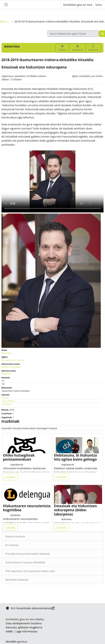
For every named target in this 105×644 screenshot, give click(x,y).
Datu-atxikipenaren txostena (24, 623)
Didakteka (15, 515)
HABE (9, 631)
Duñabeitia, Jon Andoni (91, 76)
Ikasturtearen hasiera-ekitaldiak (25, 562)
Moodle (10, 641)
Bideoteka (5, 21)
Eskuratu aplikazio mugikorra (24, 627)
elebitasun (7, 404)
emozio (5, 398)
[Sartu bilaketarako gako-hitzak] (73, 34)
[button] (54, 5)
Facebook (77, 48)
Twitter (62, 48)
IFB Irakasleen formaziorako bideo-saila (30, 571)
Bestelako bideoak (17, 580)
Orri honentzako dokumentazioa (30, 608)
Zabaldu (10, 477)
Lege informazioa (26, 631)
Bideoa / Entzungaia (11, 367)
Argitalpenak (17, 464)
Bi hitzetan (12, 545)
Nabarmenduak (15, 536)
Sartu (99, 5)
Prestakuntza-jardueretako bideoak (27, 554)
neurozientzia (8, 401)
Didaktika (6, 374)
